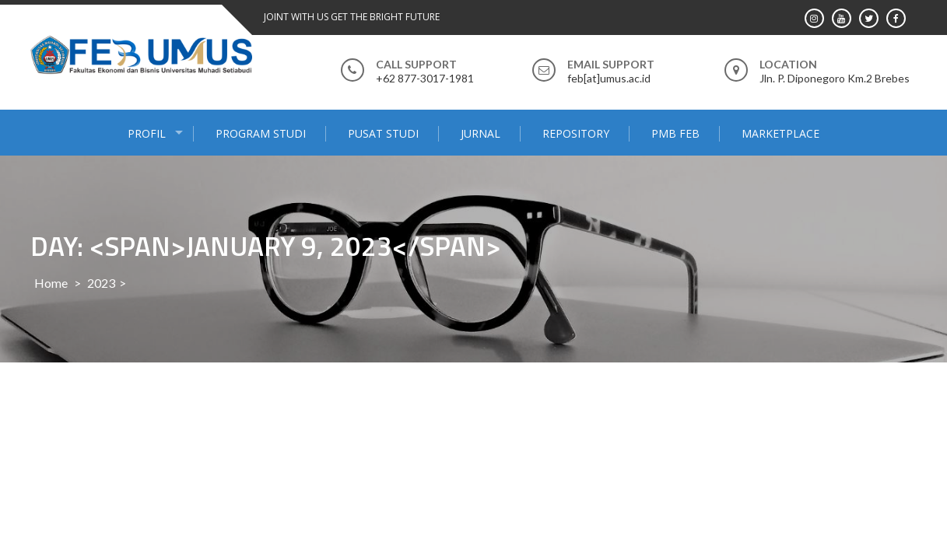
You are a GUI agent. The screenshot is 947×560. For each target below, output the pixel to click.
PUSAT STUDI (383, 133)
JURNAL (481, 133)
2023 (101, 283)
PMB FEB (675, 133)
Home (51, 283)
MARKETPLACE (780, 133)
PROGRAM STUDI (261, 133)
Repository (576, 133)
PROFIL (147, 133)
